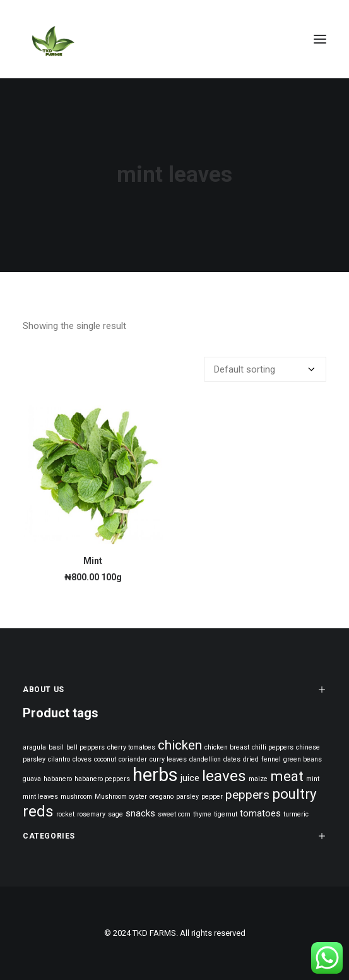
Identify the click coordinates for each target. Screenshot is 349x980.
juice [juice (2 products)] (190, 778)
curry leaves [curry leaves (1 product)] (168, 759)
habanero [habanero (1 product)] (58, 779)
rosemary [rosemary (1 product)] (91, 814)
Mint (93, 561)
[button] (320, 39)
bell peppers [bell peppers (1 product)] (86, 747)
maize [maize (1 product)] (258, 779)
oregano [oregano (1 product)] (162, 797)
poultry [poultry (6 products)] (294, 794)
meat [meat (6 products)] (287, 776)
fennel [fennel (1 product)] (271, 759)
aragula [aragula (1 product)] (34, 747)
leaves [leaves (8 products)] (224, 776)
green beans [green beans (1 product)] (303, 759)
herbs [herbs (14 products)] (155, 775)
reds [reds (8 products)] (38, 811)
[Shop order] (265, 369)
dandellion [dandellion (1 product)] (205, 759)
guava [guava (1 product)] (32, 779)
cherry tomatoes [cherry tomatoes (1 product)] (131, 747)
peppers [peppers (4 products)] (247, 795)
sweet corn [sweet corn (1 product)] (174, 814)
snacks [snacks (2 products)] (140, 814)
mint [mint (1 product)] (313, 779)
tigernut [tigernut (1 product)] (226, 814)
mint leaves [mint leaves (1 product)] (40, 797)
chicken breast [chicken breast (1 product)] (227, 747)
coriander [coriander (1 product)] (133, 759)
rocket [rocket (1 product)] (65, 814)
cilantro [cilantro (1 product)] (59, 759)
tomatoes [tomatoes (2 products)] (260, 814)
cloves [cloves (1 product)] (82, 759)
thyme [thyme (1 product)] (202, 814)
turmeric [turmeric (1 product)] (296, 814)
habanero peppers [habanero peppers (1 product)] (102, 779)
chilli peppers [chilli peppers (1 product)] (273, 747)
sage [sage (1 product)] (115, 814)
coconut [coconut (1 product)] (105, 759)
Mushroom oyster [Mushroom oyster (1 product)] (121, 797)
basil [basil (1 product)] (56, 747)
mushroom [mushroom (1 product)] (76, 797)
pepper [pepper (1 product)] (212, 797)
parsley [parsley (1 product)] (187, 797)
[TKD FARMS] (52, 39)
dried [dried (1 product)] (251, 759)
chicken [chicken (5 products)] (180, 745)
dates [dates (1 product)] (232, 759)
